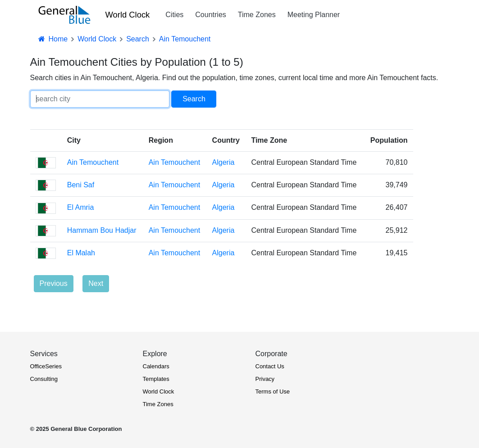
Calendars (156, 366)
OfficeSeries (46, 366)
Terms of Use (273, 391)
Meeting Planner (314, 15)
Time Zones (257, 15)
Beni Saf (81, 185)
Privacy (265, 379)
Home (53, 39)
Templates (156, 379)
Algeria (224, 162)
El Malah (81, 253)
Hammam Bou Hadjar (102, 230)
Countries (210, 15)
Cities (174, 15)
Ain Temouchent (93, 162)
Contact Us (270, 366)
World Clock (128, 15)
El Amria (81, 207)
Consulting (44, 379)
